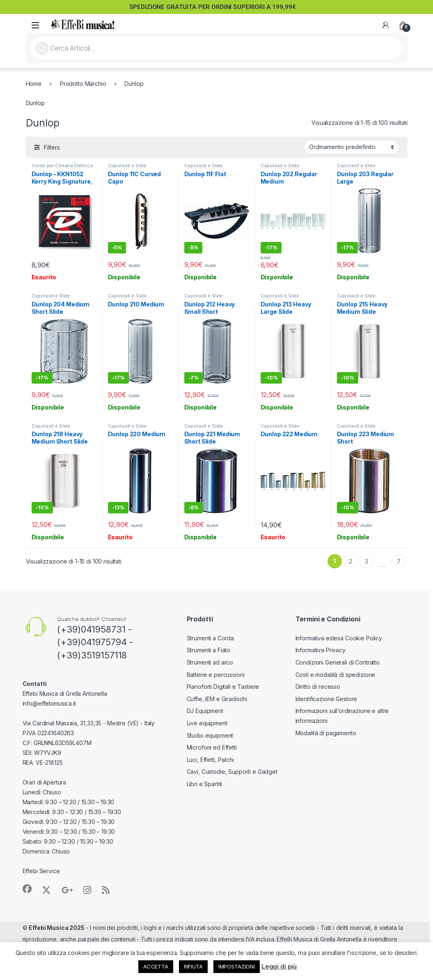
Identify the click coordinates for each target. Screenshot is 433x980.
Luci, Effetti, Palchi (210, 760)
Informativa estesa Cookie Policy (339, 638)
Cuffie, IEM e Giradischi (217, 699)
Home (34, 84)
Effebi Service (41, 871)
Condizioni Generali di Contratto (338, 662)
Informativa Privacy (321, 650)
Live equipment (207, 723)
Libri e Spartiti (205, 784)
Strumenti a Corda (211, 638)
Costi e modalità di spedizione (336, 675)
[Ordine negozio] (352, 147)
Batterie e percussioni (216, 675)
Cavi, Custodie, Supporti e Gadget (232, 772)
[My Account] (386, 25)
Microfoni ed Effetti (212, 747)
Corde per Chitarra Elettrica (62, 166)
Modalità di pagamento (326, 733)
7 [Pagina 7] (399, 561)
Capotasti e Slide (127, 166)
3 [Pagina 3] (367, 561)
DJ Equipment (205, 711)
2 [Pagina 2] (351, 561)
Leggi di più (279, 966)
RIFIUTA (193, 966)
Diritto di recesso (318, 687)
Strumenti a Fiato (209, 650)
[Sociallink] (27, 889)
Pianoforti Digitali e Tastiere (223, 687)
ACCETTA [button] (156, 966)
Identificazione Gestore (326, 699)
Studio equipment (210, 735)
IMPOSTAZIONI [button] (237, 966)
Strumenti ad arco (210, 662)
